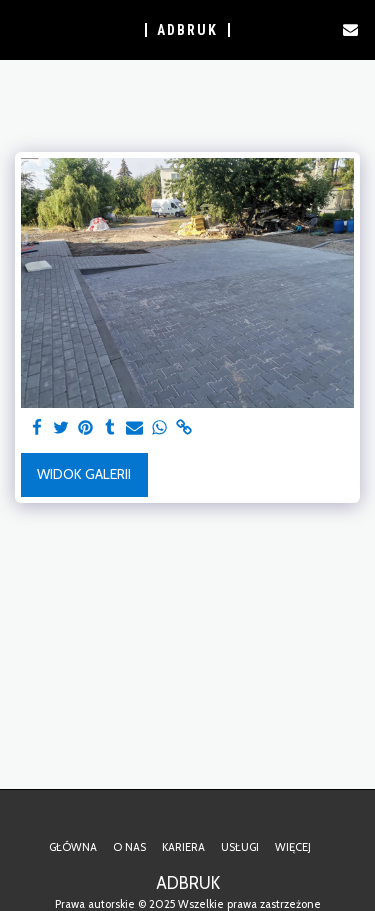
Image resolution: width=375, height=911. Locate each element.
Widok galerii (84, 474)
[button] (22, 29)
